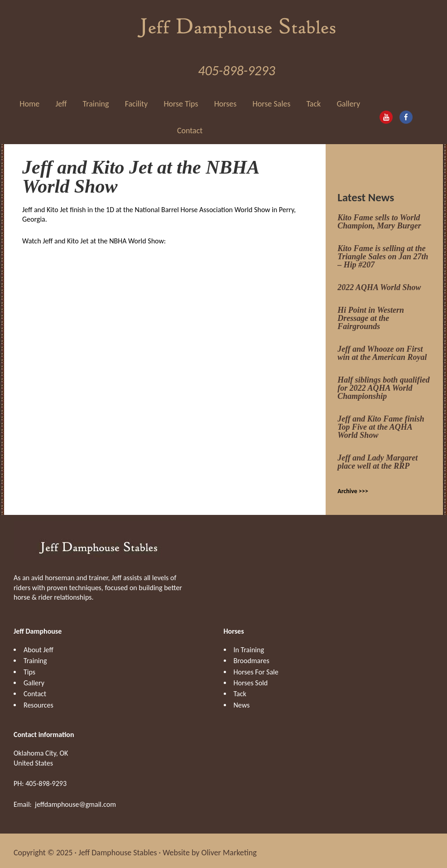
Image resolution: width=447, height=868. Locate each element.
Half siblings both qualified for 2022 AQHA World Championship (384, 384)
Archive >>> (353, 487)
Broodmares (252, 657)
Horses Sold (251, 679)
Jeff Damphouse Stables (237, 23)
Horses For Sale (256, 668)
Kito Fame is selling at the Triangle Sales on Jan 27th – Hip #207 (383, 253)
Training (35, 657)
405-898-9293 (236, 67)
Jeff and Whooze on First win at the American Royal (382, 349)
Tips (29, 668)
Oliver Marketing (229, 849)
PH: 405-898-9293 (40, 780)
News (242, 701)
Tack (240, 691)
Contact (35, 691)
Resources (38, 701)
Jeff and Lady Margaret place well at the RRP (377, 458)
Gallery (34, 679)
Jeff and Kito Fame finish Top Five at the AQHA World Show (381, 423)
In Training (249, 646)
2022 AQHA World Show (379, 284)
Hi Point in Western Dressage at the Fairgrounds (371, 315)
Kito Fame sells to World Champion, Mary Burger (379, 218)
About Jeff (38, 646)
